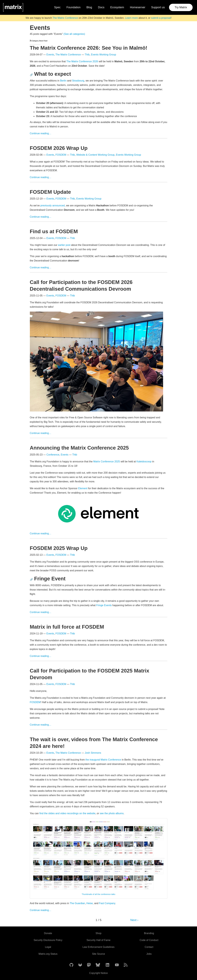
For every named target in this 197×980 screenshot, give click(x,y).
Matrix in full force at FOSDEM (67, 627)
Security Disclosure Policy (48, 940)
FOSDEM (61, 155)
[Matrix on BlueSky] (98, 965)
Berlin (63, 81)
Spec (57, 7)
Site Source (98, 954)
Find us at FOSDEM (54, 231)
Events (50, 55)
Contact (149, 947)
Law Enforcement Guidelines (98, 947)
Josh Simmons (93, 753)
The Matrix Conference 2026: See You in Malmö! (89, 48)
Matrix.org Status (48, 954)
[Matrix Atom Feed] (126, 965)
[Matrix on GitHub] (71, 965)
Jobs (149, 954)
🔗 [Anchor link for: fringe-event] (31, 580)
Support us (158, 7)
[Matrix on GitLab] (80, 965)
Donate (48, 933)
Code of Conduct (149, 940)
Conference (53, 455)
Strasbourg (78, 81)
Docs (101, 7)
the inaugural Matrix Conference (103, 760)
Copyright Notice (98, 973)
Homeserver (138, 7)
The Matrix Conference (65, 18)
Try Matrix (181, 7)
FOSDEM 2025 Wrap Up (59, 548)
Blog (89, 7)
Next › (134, 920)
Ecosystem (117, 7)
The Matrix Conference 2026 (82, 61)
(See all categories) (74, 34)
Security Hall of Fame (98, 940)
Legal (48, 947)
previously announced (52, 206)
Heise (90, 903)
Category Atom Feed (39, 41)
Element (83, 488)
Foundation (73, 7)
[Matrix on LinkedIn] (107, 965)
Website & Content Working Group (95, 155)
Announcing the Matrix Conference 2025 (79, 448)
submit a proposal (161, 18)
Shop (98, 933)
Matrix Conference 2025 (107, 462)
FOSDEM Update (50, 192)
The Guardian (77, 903)
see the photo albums (112, 813)
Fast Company (107, 903)
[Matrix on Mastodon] (89, 965)
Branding (149, 933)
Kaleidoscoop (144, 462)
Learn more (132, 18)
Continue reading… (41, 133)
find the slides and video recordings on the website (67, 813)
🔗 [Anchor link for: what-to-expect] (31, 75)
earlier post (64, 245)
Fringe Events (104, 605)
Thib (87, 55)
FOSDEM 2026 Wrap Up (59, 148)
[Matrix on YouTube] (117, 965)
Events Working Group (103, 55)
